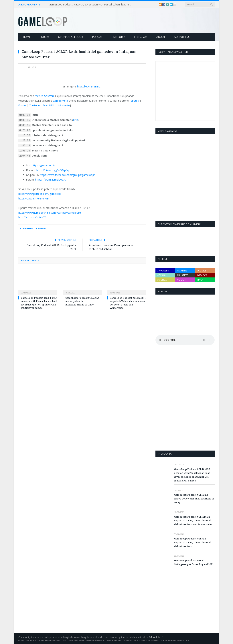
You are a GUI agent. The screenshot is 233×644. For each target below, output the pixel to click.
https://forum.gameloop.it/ (51, 180)
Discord (119, 37)
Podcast (98, 37)
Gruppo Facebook (71, 37)
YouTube (34, 105)
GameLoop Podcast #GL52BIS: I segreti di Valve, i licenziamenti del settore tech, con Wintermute (128, 303)
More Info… (156, 637)
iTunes (22, 105)
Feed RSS (48, 105)
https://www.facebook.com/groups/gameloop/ (67, 175)
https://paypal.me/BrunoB (34, 198)
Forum (44, 37)
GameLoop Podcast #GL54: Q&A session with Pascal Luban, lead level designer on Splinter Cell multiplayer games (91, 5)
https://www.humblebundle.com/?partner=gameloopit (50, 213)
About (161, 37)
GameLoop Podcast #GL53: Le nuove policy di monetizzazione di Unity (82, 301)
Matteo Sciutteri (44, 96)
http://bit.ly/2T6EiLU (89, 86)
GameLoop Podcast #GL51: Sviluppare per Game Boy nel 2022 (194, 562)
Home (27, 37)
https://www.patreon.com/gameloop (40, 194)
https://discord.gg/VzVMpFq (53, 170)
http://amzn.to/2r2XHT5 (32, 217)
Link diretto (63, 105)
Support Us (182, 37)
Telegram (141, 37)
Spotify (135, 101)
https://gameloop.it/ (44, 165)
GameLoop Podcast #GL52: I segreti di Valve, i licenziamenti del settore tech (192, 542)
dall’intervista (60, 101)
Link (75, 120)
